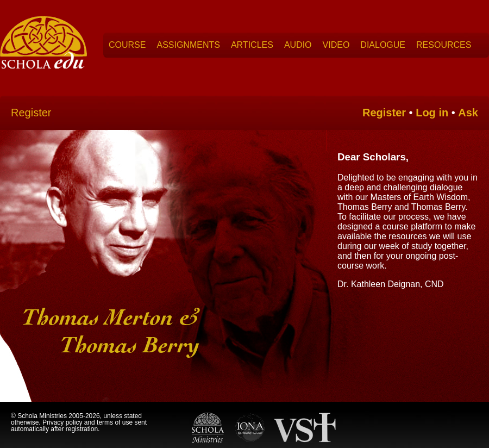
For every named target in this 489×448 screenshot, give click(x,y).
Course (127, 45)
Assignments (188, 45)
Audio (298, 45)
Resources (444, 45)
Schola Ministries (42, 416)
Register (31, 113)
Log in (432, 113)
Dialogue (383, 45)
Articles (252, 45)
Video (336, 45)
